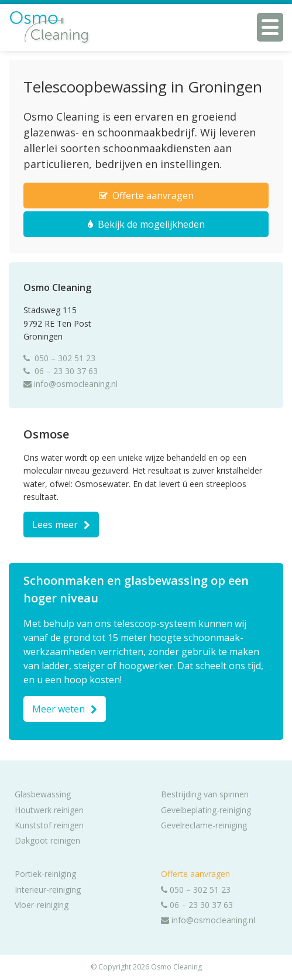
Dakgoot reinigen (47, 840)
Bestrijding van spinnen (205, 794)
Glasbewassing (43, 794)
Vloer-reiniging (42, 905)
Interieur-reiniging (48, 890)
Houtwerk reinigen (49, 810)
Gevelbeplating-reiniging (206, 810)
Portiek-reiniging (45, 874)
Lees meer (61, 525)
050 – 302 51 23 (59, 358)
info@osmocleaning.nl (71, 384)
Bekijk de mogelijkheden (146, 224)
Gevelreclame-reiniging (204, 825)
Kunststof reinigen (49, 825)
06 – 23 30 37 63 (61, 371)
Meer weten (65, 709)
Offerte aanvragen (146, 196)
